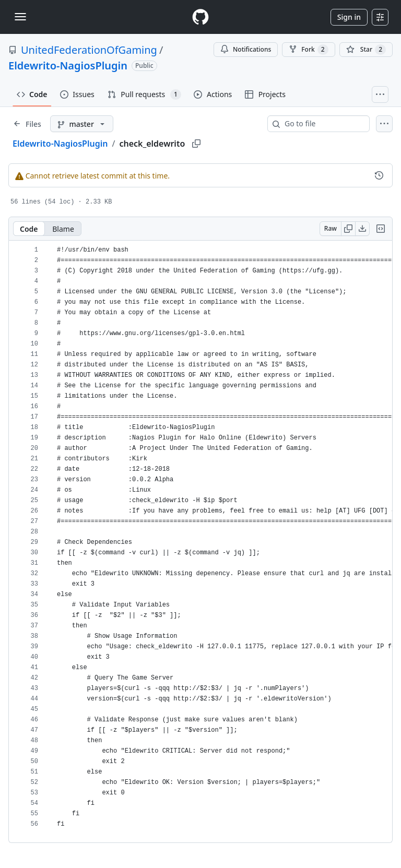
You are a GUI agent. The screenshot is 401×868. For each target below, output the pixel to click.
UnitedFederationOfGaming (89, 50)
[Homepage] (200, 17)
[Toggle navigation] (20, 17)
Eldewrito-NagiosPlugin (68, 66)
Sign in (349, 17)
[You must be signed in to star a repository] (366, 50)
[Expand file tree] (27, 124)
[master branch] (82, 124)
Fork (308, 50)
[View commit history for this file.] (379, 175)
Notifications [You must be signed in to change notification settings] (246, 49)
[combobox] (323, 124)
